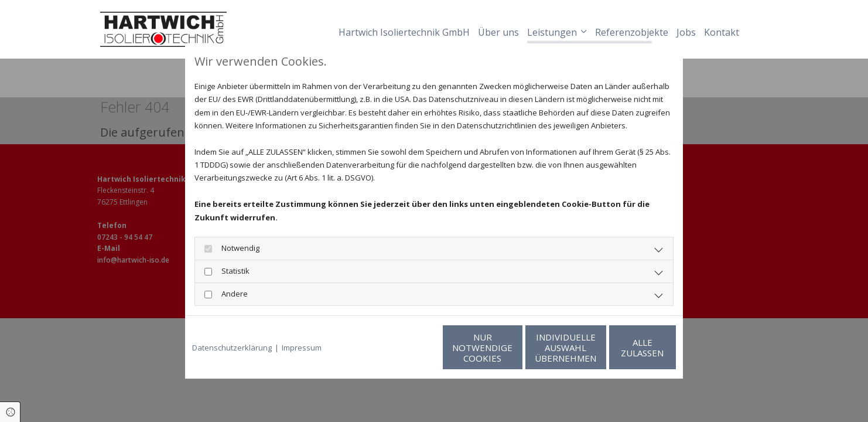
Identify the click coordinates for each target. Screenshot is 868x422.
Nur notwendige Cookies (399, 348)
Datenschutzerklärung (232, 348)
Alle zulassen (622, 348)
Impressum (302, 348)
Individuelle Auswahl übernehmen (510, 348)
